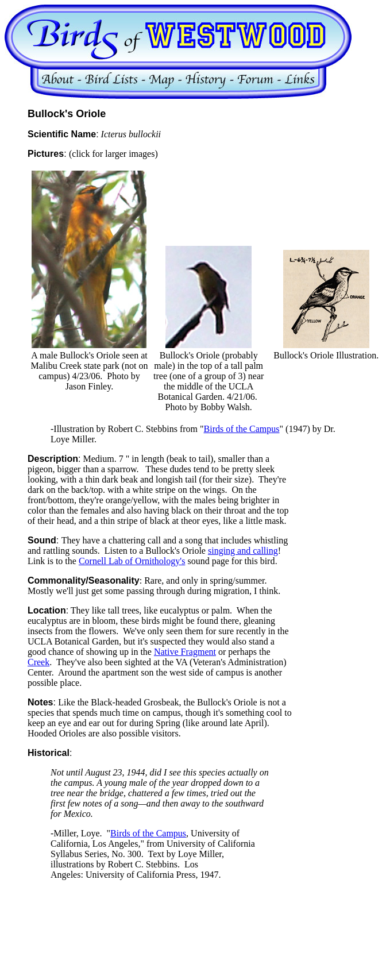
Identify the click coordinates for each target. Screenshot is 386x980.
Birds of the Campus (242, 429)
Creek (38, 662)
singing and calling (243, 551)
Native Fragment (185, 652)
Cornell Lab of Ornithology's (132, 561)
